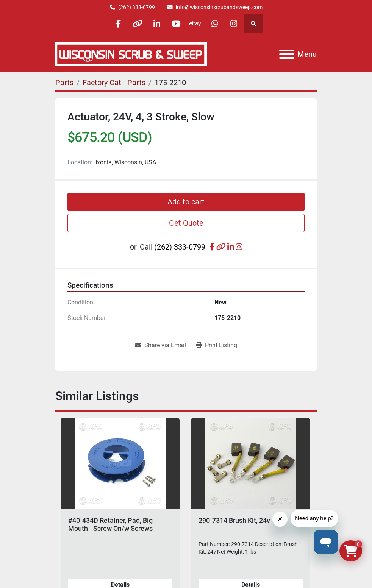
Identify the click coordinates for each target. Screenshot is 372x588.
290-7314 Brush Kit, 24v (234, 520)
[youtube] (176, 23)
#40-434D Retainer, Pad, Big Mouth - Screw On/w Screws (110, 525)
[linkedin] (157, 23)
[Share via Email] (161, 345)
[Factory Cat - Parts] (114, 83)
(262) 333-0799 (137, 7)
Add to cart (186, 202)
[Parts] (64, 83)
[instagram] (234, 23)
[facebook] (118, 23)
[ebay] (195, 23)
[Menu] (287, 54)
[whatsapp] (215, 23)
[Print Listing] (216, 345)
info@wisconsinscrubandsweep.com (219, 7)
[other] (138, 23)
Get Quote (186, 223)
